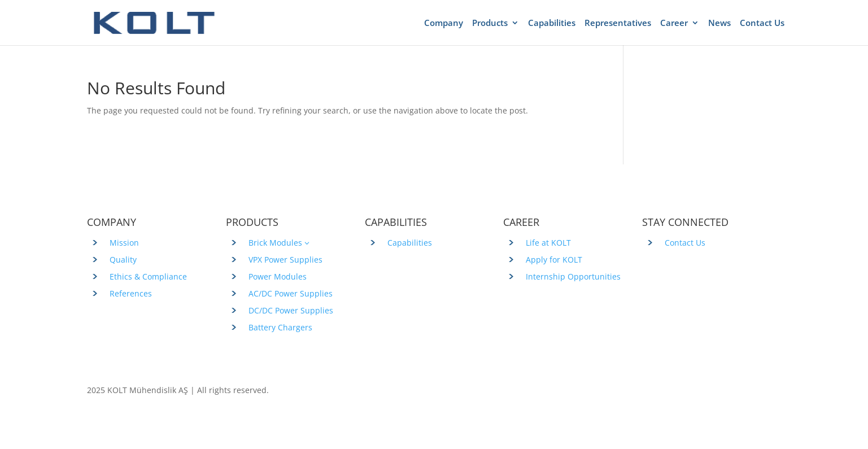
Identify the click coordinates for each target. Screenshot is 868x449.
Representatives (618, 23)
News (719, 23)
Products (490, 23)
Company (444, 23)
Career (674, 23)
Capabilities (552, 23)
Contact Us (762, 23)
